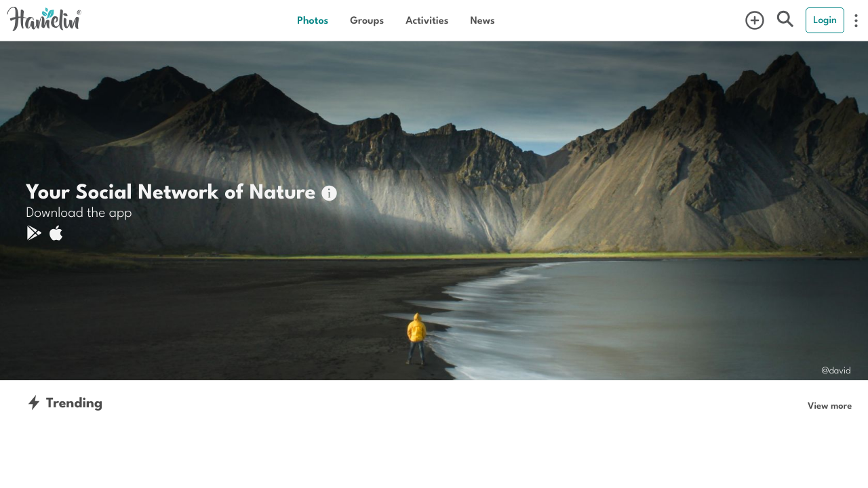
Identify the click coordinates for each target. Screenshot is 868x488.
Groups (367, 20)
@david (836, 370)
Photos (313, 20)
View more (830, 405)
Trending (64, 402)
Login (825, 20)
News (482, 20)
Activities (427, 20)
